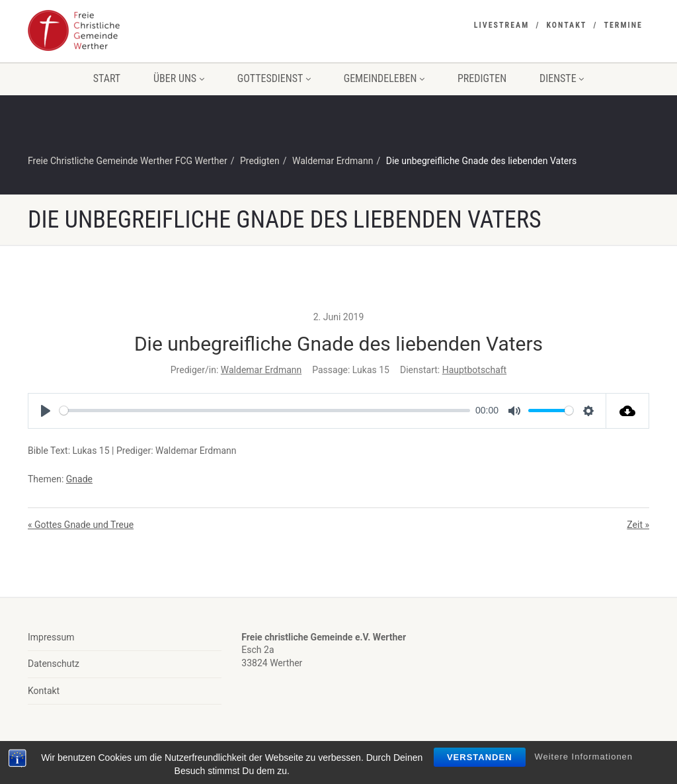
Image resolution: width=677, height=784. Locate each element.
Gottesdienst (274, 78)
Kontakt (566, 25)
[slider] (265, 411)
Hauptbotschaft (475, 370)
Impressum (51, 637)
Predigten (482, 78)
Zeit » (638, 525)
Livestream (502, 25)
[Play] (46, 411)
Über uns (179, 78)
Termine (623, 25)
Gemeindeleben (384, 78)
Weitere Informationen (583, 757)
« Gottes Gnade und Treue (81, 525)
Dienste (562, 78)
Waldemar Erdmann (261, 370)
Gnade (79, 479)
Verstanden (480, 757)
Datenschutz (54, 664)
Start (107, 78)
